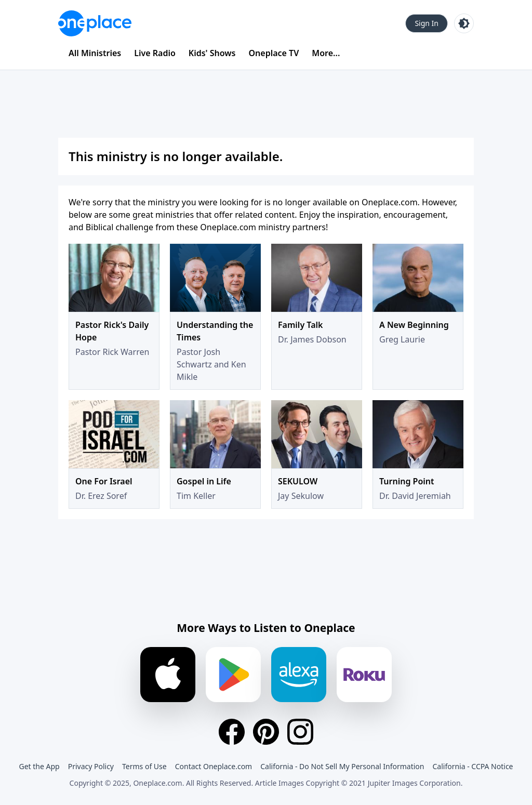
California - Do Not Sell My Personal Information (342, 766)
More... (326, 53)
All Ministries (95, 53)
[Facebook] (232, 732)
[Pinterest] (266, 732)
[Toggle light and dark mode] (464, 23)
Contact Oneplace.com (214, 766)
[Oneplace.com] (95, 23)
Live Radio (155, 53)
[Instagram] (300, 732)
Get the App (39, 766)
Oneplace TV (274, 53)
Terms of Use (144, 766)
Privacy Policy (91, 766)
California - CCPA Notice (473, 766)
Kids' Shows (212, 53)
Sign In (427, 23)
